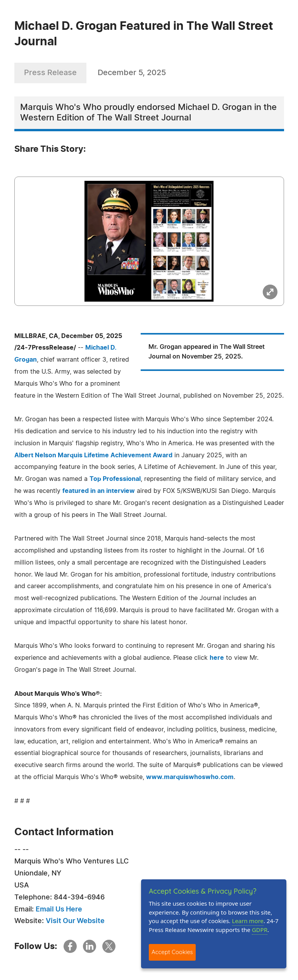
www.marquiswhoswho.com (190, 777)
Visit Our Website (75, 921)
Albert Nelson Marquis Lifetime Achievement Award (93, 455)
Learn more (248, 921)
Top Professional (115, 479)
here (217, 658)
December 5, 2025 (132, 73)
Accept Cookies (172, 952)
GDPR (260, 930)
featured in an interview (99, 491)
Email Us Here (59, 910)
